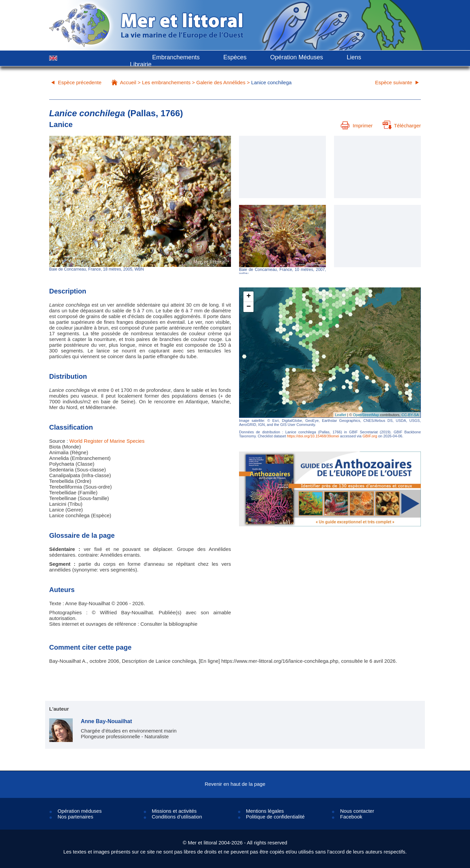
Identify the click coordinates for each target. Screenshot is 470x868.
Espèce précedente (80, 82)
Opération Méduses (296, 57)
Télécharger (402, 126)
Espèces (235, 57)
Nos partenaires (75, 817)
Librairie (141, 64)
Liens (354, 57)
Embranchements (176, 57)
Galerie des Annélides (221, 82)
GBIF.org (370, 436)
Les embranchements (166, 82)
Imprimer (357, 126)
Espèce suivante (394, 82)
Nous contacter (357, 811)
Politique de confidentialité (275, 817)
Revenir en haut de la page (235, 784)
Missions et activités (174, 811)
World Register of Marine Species (107, 441)
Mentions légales (265, 811)
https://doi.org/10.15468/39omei (313, 436)
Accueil (128, 82)
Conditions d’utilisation (177, 817)
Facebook (351, 817)
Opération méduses (80, 811)
